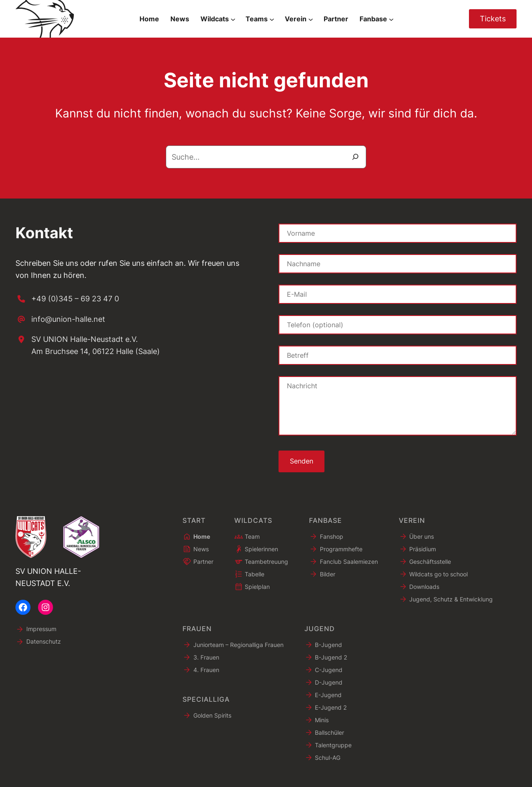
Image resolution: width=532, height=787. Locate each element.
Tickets (493, 19)
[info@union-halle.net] (60, 320)
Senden (301, 461)
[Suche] (355, 157)
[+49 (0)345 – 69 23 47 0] (67, 299)
